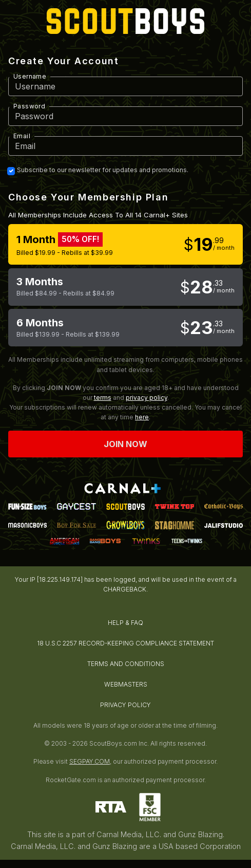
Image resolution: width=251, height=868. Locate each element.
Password (29, 106)
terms (103, 398)
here (142, 417)
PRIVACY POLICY (125, 705)
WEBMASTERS (126, 684)
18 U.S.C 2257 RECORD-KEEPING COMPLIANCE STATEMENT (125, 643)
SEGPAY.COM (90, 761)
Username (30, 76)
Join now (126, 444)
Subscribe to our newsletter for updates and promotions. (103, 170)
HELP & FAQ (125, 623)
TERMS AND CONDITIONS (126, 664)
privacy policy (147, 398)
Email (22, 136)
